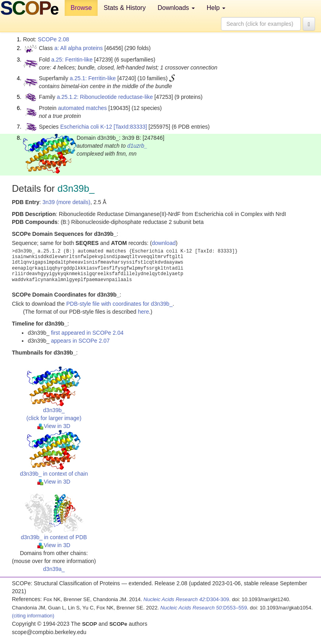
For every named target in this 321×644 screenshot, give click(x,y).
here (143, 312)
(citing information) (33, 616)
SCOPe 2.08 (53, 39)
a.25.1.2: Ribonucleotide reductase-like (105, 97)
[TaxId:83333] (130, 127)
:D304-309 (186, 599)
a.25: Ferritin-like (72, 60)
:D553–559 (204, 608)
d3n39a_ (54, 569)
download (164, 243)
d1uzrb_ (137, 146)
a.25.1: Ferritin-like (93, 78)
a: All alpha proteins (79, 48)
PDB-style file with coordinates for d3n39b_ (119, 304)
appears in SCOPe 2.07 (80, 341)
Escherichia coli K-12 (86, 127)
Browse (81, 8)
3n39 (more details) (66, 202)
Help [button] (216, 8)
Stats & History (125, 8)
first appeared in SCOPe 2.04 (87, 333)
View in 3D (54, 426)
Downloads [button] (176, 8)
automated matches (82, 108)
